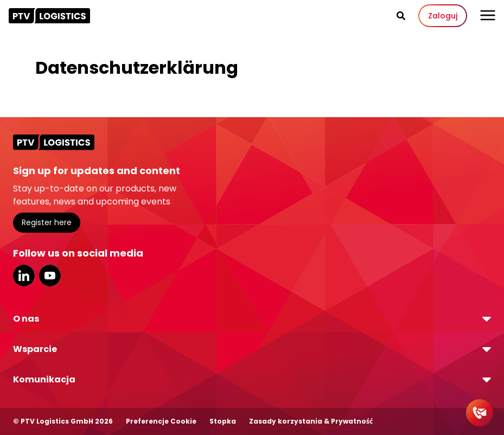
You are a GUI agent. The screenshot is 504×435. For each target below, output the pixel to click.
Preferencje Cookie (161, 421)
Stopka (223, 421)
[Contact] (480, 413)
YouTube (50, 276)
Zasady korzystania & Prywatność (311, 421)
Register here (47, 222)
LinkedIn (24, 276)
